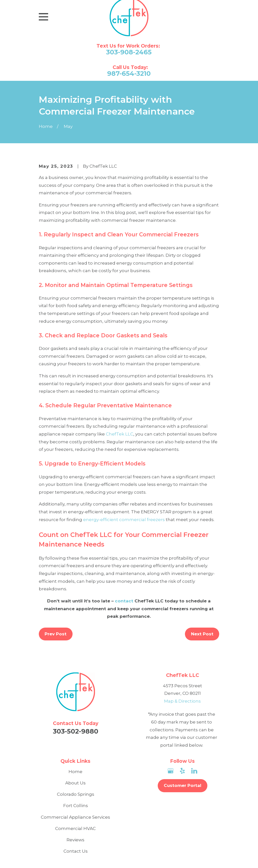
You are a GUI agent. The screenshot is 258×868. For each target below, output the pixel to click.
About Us (75, 783)
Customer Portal (183, 785)
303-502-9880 (76, 731)
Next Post (202, 634)
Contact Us (76, 851)
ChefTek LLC (120, 434)
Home (75, 772)
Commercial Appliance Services (75, 817)
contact (124, 601)
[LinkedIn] (194, 771)
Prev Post (56, 634)
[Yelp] (182, 771)
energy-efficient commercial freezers (124, 520)
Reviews (75, 840)
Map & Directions (182, 701)
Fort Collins (76, 806)
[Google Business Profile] (171, 771)
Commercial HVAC (75, 828)
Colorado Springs (76, 794)
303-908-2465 (129, 52)
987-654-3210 (129, 74)
